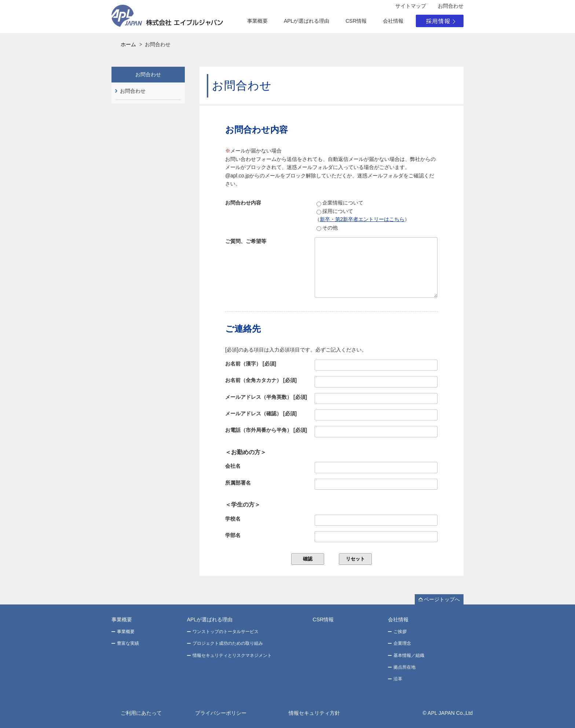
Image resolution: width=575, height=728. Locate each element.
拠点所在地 (404, 667)
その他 (327, 228)
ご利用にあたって (141, 713)
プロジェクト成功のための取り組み (228, 643)
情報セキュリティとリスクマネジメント (232, 655)
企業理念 (402, 643)
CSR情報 (356, 21)
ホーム (128, 44)
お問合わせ (133, 91)
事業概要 (257, 21)
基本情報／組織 (409, 655)
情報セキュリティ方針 (314, 713)
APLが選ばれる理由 (307, 21)
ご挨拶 (400, 632)
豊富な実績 (128, 643)
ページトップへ (442, 599)
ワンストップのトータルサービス (226, 632)
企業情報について (340, 203)
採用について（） (362, 215)
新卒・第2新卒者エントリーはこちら (362, 219)
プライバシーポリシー (221, 713)
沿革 (398, 679)
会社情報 (393, 21)
